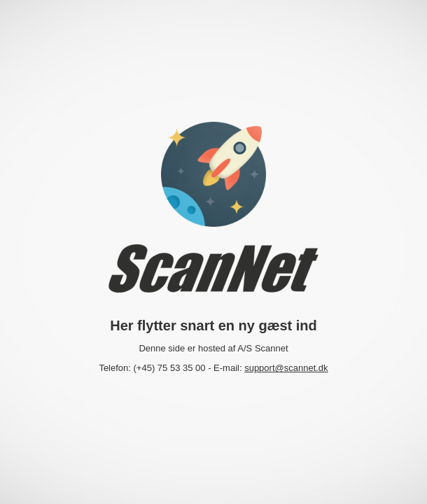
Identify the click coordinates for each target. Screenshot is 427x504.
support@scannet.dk (286, 368)
